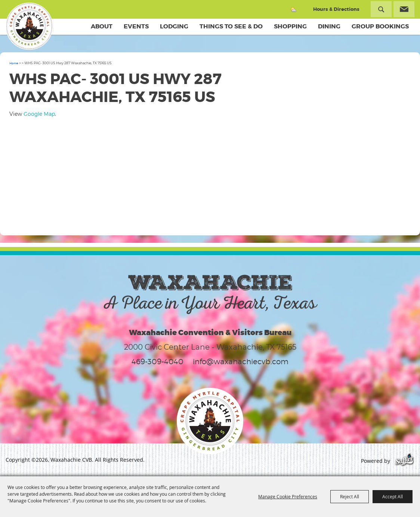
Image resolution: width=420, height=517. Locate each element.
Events (136, 26)
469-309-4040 (157, 362)
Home (14, 63)
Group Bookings (380, 26)
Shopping (290, 26)
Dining (329, 26)
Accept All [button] (393, 496)
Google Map (39, 114)
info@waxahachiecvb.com (241, 362)
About (102, 26)
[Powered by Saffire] (404, 461)
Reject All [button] (350, 496)
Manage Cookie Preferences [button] (288, 496)
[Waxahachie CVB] (29, 26)
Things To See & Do (231, 26)
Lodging (174, 26)
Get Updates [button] (404, 9)
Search (381, 9)
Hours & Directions (336, 9)
